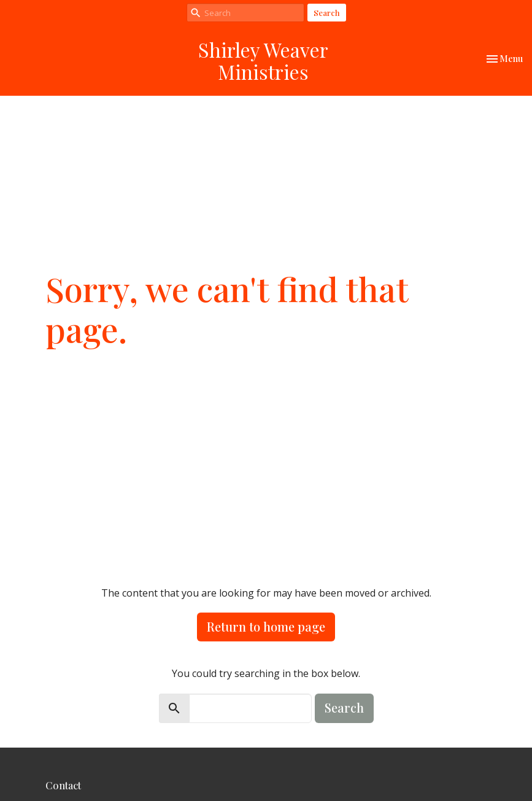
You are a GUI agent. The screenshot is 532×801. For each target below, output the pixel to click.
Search (327, 13)
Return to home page (266, 626)
